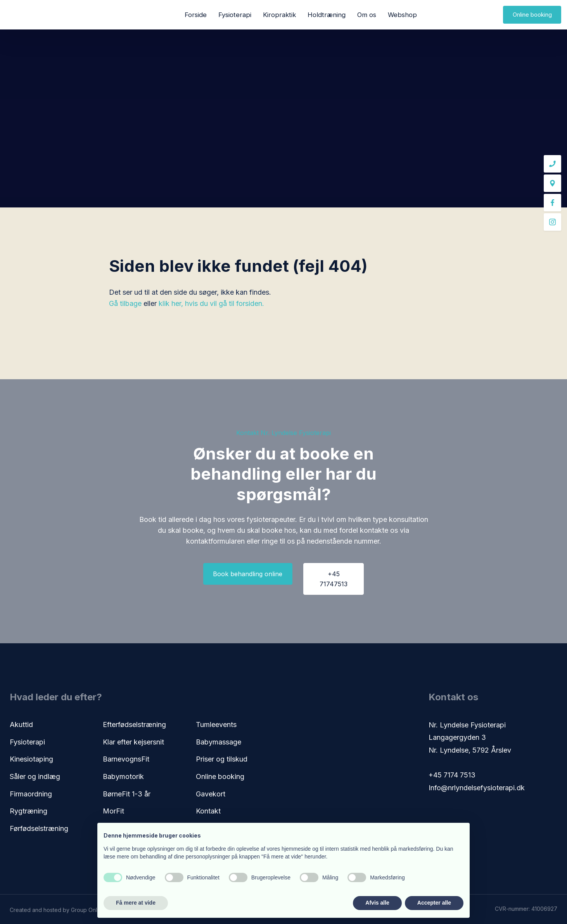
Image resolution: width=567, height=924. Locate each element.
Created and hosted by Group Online (57, 910)
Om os (367, 15)
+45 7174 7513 (452, 775)
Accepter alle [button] (434, 903)
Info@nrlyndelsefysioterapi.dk (477, 788)
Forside (196, 15)
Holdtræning (327, 15)
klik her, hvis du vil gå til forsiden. (211, 303)
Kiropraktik (279, 15)
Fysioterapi (235, 15)
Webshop (402, 15)
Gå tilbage (125, 303)
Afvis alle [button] (377, 903)
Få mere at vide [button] (136, 903)
